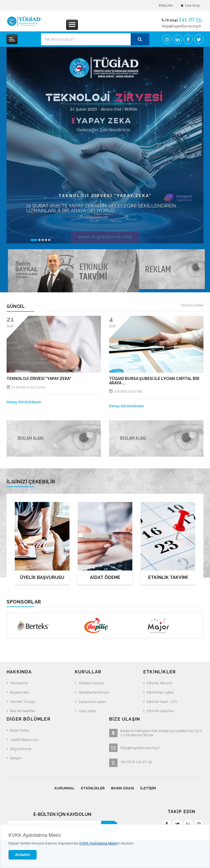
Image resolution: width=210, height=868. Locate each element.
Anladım (23, 855)
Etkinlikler (93, 788)
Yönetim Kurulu (91, 683)
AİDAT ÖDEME (105, 577)
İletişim (16, 758)
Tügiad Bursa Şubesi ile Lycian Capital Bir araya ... (154, 381)
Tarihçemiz (19, 683)
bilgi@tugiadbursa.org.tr (181, 26)
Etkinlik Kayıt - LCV (162, 702)
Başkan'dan (20, 692)
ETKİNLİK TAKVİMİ (168, 577)
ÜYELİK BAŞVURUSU (42, 577)
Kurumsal (65, 788)
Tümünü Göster (192, 305)
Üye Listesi (87, 711)
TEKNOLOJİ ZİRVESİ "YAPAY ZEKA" (39, 379)
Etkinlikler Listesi (160, 692)
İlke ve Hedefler (23, 711)
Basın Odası (20, 730)
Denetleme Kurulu (94, 692)
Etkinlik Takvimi (160, 683)
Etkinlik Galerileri (161, 711)
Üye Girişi (192, 5)
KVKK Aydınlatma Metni (35, 835)
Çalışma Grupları (92, 702)
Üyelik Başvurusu (24, 740)
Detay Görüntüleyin (24, 402)
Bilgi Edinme (21, 749)
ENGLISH (166, 5)
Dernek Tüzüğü (23, 702)
